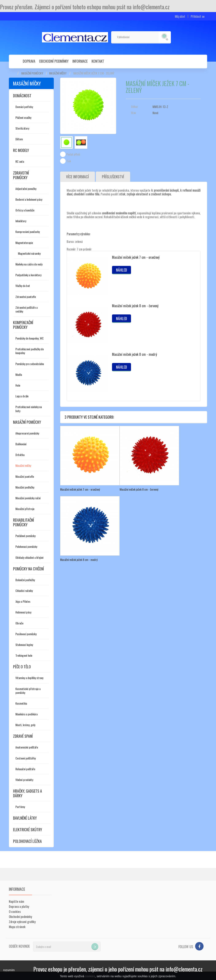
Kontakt (98, 61)
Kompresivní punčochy (28, 232)
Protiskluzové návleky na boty (29, 409)
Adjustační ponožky (26, 189)
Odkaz (134, 107)
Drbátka (20, 455)
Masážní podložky (25, 487)
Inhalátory (21, 221)
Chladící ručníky (24, 591)
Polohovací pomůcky (26, 546)
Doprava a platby (19, 906)
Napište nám (16, 901)
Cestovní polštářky (26, 758)
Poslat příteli (73, 154)
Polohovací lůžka (27, 841)
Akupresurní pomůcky (27, 433)
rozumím (9, 970)
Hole (18, 385)
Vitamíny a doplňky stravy (29, 678)
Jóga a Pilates (23, 601)
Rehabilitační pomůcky (24, 522)
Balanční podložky (25, 580)
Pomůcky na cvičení (28, 569)
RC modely (21, 150)
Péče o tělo (22, 667)
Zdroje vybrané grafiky (22, 922)
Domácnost (22, 96)
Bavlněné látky (25, 818)
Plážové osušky (23, 117)
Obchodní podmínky (54, 61)
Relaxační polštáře (25, 769)
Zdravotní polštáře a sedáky (26, 309)
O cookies (15, 911)
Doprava (29, 61)
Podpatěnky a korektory (28, 275)
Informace (80, 61)
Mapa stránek (17, 927)
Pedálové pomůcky (25, 536)
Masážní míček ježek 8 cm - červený (135, 306)
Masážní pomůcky (32, 73)
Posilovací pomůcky (26, 634)
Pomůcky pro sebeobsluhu (30, 364)
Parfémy (20, 807)
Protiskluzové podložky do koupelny (30, 351)
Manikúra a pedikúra (26, 714)
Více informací (78, 177)
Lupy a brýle (22, 396)
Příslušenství (113, 177)
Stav (133, 113)
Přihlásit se (198, 16)
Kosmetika (21, 703)
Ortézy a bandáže (25, 210)
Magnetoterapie (24, 243)
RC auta (20, 161)
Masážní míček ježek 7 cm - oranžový (136, 257)
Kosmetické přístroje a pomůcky (28, 691)
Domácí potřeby (24, 107)
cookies (90, 976)
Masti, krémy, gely (25, 725)
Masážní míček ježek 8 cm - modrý (134, 355)
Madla (19, 374)
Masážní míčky (58, 73)
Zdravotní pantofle (26, 297)
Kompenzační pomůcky (23, 325)
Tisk (69, 161)
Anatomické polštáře (27, 747)
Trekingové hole (24, 655)
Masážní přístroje (25, 509)
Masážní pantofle (25, 476)
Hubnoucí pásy (23, 612)
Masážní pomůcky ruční (28, 498)
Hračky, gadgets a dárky (28, 793)
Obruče (19, 623)
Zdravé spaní (23, 736)
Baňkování (21, 444)
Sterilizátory (22, 128)
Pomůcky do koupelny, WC (30, 338)
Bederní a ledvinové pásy (29, 199)
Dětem (19, 139)
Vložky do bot (23, 286)
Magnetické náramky (29, 253)
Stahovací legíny (24, 645)
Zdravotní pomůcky (21, 175)
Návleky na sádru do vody (29, 264)
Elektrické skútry (28, 830)
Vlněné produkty (24, 780)
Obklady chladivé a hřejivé (29, 557)
